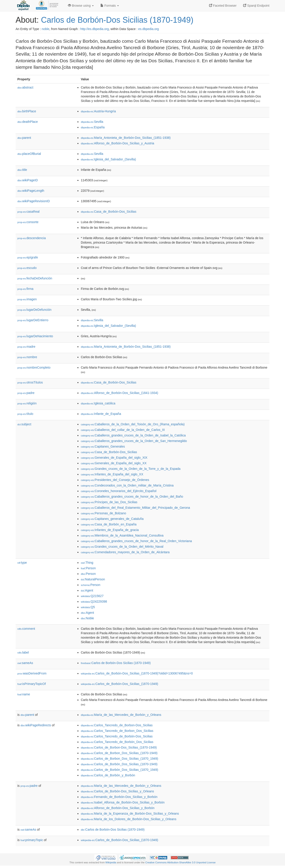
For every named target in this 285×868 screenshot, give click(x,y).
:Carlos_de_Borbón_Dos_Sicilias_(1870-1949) (119, 764)
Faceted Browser (223, 6)
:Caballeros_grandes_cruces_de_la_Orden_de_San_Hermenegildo (134, 441)
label (23, 652)
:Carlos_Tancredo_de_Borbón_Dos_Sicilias (117, 742)
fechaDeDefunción (35, 278)
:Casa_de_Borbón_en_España (109, 524)
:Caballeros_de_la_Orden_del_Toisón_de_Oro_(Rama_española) (133, 424)
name (24, 694)
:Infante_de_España (101, 414)
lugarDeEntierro (33, 320)
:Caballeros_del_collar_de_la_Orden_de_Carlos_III (123, 430)
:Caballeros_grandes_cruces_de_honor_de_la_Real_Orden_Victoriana (136, 541)
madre (26, 347)
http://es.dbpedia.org (95, 29)
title (22, 170)
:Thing (87, 563)
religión (27, 403)
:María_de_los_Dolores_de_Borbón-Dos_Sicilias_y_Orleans (129, 819)
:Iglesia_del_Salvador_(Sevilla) (108, 159)
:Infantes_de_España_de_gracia (110, 530)
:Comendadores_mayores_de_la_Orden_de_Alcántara (125, 552)
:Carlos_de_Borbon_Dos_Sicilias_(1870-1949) (119, 753)
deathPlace (28, 122)
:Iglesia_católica (98, 403)
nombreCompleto (34, 367)
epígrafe (28, 257)
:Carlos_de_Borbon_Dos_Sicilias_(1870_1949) (119, 759)
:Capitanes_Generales (103, 446)
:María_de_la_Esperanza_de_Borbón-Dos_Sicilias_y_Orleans (130, 813)
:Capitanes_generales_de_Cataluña (112, 519)
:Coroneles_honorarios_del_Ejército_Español (119, 491)
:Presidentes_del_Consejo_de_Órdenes (115, 480)
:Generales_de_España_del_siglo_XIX (114, 458)
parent (24, 138)
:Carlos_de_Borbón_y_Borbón (108, 775)
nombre (27, 357)
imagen (27, 299)
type (22, 563)
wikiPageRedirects (36, 725)
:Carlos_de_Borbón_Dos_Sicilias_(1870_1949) (119, 770)
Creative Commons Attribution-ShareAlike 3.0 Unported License (180, 862)
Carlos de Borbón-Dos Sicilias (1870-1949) (117, 20)
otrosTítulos (30, 382)
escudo (27, 268)
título (25, 414)
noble (45, 29)
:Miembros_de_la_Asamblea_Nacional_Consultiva (122, 535)
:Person (88, 568)
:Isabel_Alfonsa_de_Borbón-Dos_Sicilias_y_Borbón (123, 802)
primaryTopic (32, 840)
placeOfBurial (29, 154)
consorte (28, 222)
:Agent (87, 590)
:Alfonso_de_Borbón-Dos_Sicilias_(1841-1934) (119, 393)
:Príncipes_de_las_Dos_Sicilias (109, 502)
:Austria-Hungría (98, 111)
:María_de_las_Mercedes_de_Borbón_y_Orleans (121, 715)
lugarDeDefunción (34, 310)
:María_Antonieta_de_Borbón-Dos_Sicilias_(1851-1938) (126, 138)
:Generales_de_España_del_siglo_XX (114, 463)
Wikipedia (111, 862)
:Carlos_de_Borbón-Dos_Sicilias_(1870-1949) (119, 684)
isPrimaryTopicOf (32, 684)
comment (26, 629)
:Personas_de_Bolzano (103, 513)
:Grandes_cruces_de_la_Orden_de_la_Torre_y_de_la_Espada (131, 469)
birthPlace (27, 111)
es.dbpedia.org (149, 29)
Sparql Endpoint (256, 6)
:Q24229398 (94, 602)
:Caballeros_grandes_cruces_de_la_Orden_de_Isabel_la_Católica (133, 435)
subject (24, 424)
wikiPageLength (31, 191)
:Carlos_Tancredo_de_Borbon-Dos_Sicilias (117, 725)
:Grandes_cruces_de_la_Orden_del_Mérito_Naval (122, 547)
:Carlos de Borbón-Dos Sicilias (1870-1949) (116, 663)
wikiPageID (28, 180)
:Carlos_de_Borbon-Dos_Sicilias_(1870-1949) (119, 747)
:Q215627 (92, 596)
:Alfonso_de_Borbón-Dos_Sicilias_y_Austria (117, 143)
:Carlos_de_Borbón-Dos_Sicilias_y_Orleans (117, 791)
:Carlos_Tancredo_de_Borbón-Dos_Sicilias (117, 736)
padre (26, 393)
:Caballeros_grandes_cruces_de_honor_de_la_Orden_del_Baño (132, 497)
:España (93, 127)
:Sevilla (92, 122)
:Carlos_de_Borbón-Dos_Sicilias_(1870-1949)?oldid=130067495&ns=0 (137, 673)
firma (25, 289)
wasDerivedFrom (32, 673)
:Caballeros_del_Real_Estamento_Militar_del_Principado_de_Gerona (135, 508)
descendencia (32, 238)
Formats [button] (110, 6)
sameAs (25, 663)
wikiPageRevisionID (34, 201)
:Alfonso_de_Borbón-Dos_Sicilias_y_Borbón (118, 808)
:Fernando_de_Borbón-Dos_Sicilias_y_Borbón (119, 797)
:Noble (87, 618)
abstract (25, 87)
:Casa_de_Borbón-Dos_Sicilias (109, 212)
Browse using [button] (81, 6)
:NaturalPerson (93, 579)
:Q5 (88, 607)
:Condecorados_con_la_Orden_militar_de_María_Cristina (127, 485)
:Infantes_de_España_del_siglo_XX (112, 474)
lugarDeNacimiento (35, 336)
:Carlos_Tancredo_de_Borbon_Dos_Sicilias (117, 731)
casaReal (28, 212)
